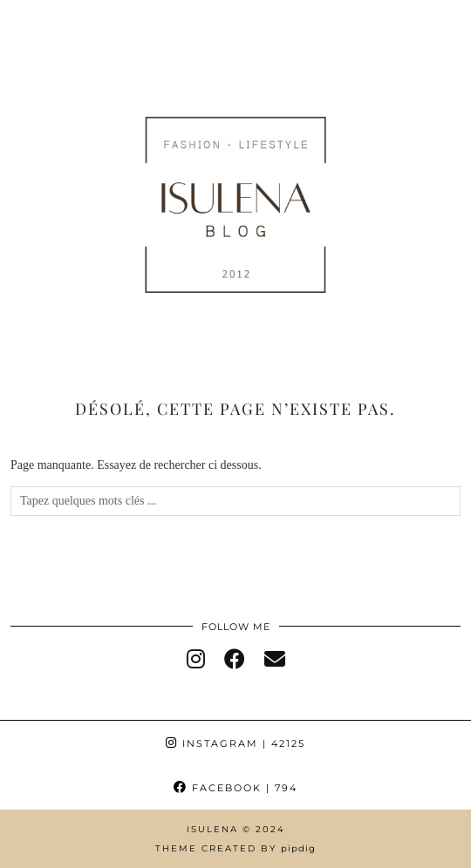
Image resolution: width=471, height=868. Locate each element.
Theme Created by (235, 848)
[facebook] (235, 660)
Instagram (235, 743)
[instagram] (196, 660)
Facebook (235, 788)
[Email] (275, 660)
